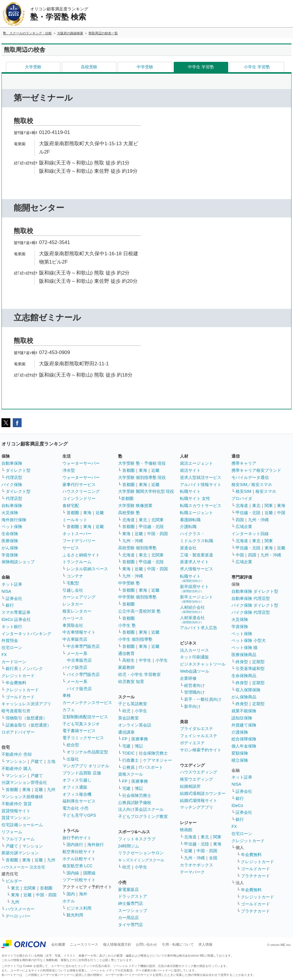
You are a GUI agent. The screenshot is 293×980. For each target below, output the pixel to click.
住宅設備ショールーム (22, 825)
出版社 (73, 759)
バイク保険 (12, 485)
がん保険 (10, 548)
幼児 (126, 711)
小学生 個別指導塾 (135, 639)
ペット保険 (12, 527)
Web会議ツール (195, 671)
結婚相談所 (190, 786)
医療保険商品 (244, 655)
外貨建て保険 (244, 725)
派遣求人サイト (194, 562)
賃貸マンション (16, 818)
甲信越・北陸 (151, 527)
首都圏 (12, 790)
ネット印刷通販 (194, 657)
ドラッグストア (133, 896)
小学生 (162, 660)
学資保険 (10, 555)
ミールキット (75, 520)
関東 (217, 837)
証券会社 (14, 598)
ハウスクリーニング (81, 491)
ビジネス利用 (79, 908)
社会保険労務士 (153, 753)
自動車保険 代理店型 (251, 598)
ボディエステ (192, 743)
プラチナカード (255, 876)
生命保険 (10, 534)
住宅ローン (12, 648)
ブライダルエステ (197, 729)
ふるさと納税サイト (81, 555)
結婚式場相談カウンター (203, 793)
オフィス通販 (75, 787)
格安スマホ (266, 491)
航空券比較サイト (79, 852)
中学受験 (145, 67)
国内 (71, 894)
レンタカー (73, 604)
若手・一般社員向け (203, 699)
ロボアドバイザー (18, 732)
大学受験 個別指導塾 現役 (142, 477)
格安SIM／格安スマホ (252, 485)
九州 (51, 790)
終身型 (242, 662)
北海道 (128, 520)
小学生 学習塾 (257, 67)
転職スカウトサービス (201, 506)
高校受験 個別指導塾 (137, 548)
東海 (26, 790)
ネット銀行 (12, 627)
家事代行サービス (79, 485)
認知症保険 (242, 718)
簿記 (139, 746)
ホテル (69, 901)
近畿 (39, 790)
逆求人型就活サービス (201, 477)
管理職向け (194, 692)
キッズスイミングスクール (141, 860)
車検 (67, 695)
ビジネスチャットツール (203, 664)
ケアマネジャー (157, 760)
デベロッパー (18, 916)
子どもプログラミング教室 (143, 816)
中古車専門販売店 (83, 646)
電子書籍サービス (79, 731)
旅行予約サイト (77, 838)
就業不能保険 (244, 711)
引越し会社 (73, 590)
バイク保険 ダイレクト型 (255, 605)
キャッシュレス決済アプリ (26, 704)
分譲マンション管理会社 (24, 782)
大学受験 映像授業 (135, 506)
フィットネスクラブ (137, 839)
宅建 (126, 746)
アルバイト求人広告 (199, 628)
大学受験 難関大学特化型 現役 (146, 491)
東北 (15, 888)
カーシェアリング (79, 597)
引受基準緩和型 (250, 669)
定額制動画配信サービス (85, 717)
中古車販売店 (75, 639)
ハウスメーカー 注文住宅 (23, 867)
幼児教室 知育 (131, 682)
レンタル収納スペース (87, 569)
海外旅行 (96, 845)
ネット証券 (12, 584)
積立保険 (240, 760)
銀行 (10, 605)
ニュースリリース (84, 945)
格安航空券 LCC (78, 866)
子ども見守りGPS (79, 815)
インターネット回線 (250, 534)
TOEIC (129, 753)
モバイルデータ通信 (250, 477)
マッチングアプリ (197, 807)
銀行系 (12, 669)
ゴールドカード (20, 697)
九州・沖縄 (133, 541)
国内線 (73, 873)
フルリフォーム (20, 839)
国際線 (89, 873)
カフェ (69, 710)
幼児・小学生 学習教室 (139, 674)
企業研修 (188, 678)
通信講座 (126, 732)
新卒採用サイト (194, 589)
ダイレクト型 (18, 470)
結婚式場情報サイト (199, 800)
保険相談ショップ (18, 562)
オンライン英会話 (135, 725)
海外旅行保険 (14, 520)
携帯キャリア (244, 463)
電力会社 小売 (75, 808)
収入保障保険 (248, 690)
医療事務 (140, 739)
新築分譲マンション (20, 853)
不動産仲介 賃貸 (17, 804)
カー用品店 (128, 918)
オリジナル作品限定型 (87, 752)
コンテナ (75, 576)
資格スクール (131, 774)
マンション (16, 761)
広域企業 (244, 527)
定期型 (258, 662)
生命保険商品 (244, 676)
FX (4, 655)
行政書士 (131, 760)
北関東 (30, 888)
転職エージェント (197, 513)
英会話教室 (128, 718)
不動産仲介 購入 (17, 768)
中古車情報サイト (79, 632)
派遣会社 (188, 548)
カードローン (14, 662)
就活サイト (190, 470)
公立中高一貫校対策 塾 (139, 611)
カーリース (73, 618)
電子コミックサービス (83, 738)
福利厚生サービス (79, 801)
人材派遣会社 (192, 620)
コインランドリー (79, 498)
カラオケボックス (197, 865)
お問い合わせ (146, 945)
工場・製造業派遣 (197, 555)
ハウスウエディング (199, 772)
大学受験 (33, 67)
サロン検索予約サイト (201, 750)
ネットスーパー (77, 534)
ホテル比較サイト (79, 859)
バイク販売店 (75, 667)
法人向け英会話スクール (141, 809)
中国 (281, 513)
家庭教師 (126, 667)
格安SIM (243, 491)
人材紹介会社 (192, 609)
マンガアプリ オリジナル (86, 766)
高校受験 (89, 67)
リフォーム (12, 832)
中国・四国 (46, 895)
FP (125, 739)
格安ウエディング (197, 779)
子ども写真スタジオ (81, 724)
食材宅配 (71, 506)
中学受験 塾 (129, 583)
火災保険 (10, 513)
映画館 (186, 830)
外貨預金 (10, 640)
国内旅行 (75, 845)
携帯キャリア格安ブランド (256, 470)
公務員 (128, 767)
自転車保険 (12, 506)
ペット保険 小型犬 (249, 640)
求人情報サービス (197, 569)
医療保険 (10, 541)
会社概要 (58, 945)
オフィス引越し (77, 780)
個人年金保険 (244, 746)
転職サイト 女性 (195, 498)
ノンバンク (33, 669)
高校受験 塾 (129, 513)
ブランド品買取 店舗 (82, 773)
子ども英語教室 (133, 704)
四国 (240, 520)
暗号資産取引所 (16, 711)
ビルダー (14, 881)
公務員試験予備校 (135, 803)
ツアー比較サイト (79, 880)
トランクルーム (77, 562)
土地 (51, 761)
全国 (213, 858)
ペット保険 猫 (244, 648)
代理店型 (14, 477)
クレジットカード (18, 676)
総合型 (73, 745)
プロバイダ (242, 498)
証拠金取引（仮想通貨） (28, 725)
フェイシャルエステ (199, 736)
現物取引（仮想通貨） (26, 718)
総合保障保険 (244, 739)
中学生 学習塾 (201, 67)
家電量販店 (128, 889)
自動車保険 (12, 463)
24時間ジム (129, 846)
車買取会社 (73, 625)
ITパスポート (151, 767)
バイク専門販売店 (83, 674)
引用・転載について (178, 945)
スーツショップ (133, 910)
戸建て (37, 761)
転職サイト (190, 491)
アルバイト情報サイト (201, 485)
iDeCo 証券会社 (16, 619)
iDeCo (237, 805)
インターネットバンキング (26, 634)
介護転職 (188, 527)
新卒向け (192, 706)
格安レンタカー (77, 611)
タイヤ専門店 (131, 925)
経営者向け (194, 685)
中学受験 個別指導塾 (137, 597)
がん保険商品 (244, 697)
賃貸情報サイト (16, 811)
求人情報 (205, 945)
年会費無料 (16, 683)
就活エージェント (197, 463)
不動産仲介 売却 (17, 754)
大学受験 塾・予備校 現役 (142, 463)
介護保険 (240, 732)
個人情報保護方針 (117, 945)
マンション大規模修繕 (22, 797)
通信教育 (126, 653)
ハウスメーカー (20, 909)
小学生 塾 (127, 625)
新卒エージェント (197, 599)
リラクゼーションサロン (141, 853)
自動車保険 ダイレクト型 (255, 591)
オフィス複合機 (77, 794)
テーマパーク (192, 872)
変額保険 (240, 753)
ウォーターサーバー (81, 463)
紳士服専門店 (131, 903)
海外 (83, 894)
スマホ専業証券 (16, 612)
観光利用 (75, 915)
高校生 (128, 660)
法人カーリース (194, 650)
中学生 (145, 660)
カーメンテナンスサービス (87, 703)
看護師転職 (190, 520)
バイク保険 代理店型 (251, 612)
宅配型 (73, 583)
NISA (6, 591)
